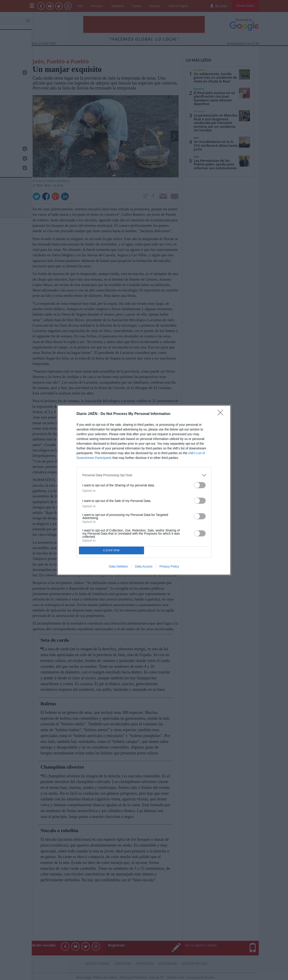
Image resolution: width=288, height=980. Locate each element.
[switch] (200, 485)
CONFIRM (111, 550)
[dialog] (144, 490)
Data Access (144, 566)
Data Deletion (118, 566)
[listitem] (144, 475)
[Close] (222, 414)
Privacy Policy (169, 566)
